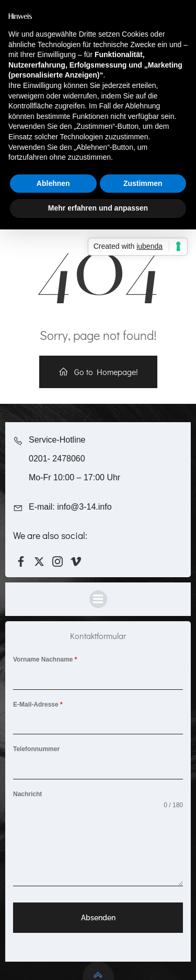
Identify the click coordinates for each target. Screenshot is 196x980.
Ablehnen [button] (53, 183)
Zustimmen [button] (143, 183)
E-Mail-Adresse (38, 704)
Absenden (98, 918)
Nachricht (27, 794)
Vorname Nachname (45, 659)
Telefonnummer (36, 749)
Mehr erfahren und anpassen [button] (98, 208)
